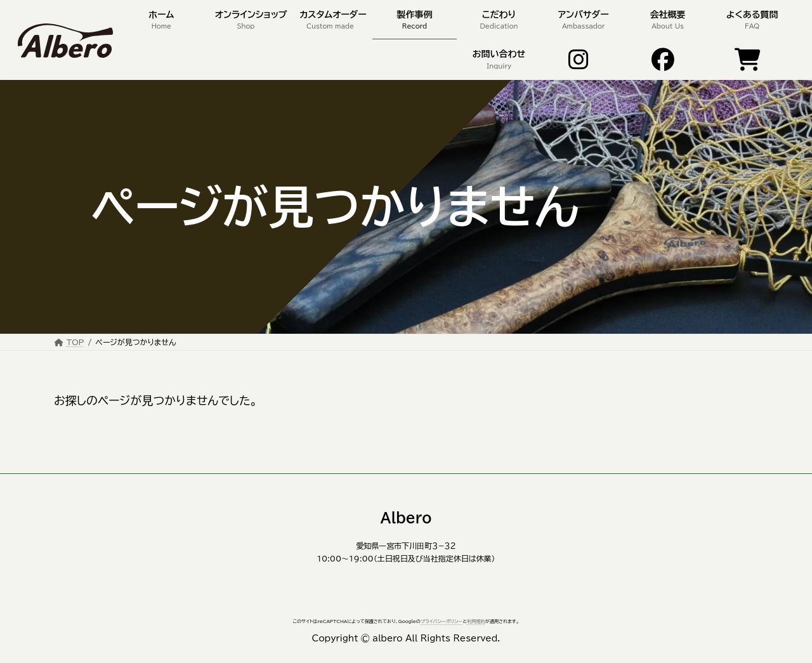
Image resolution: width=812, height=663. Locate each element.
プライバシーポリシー (442, 621)
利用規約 (476, 621)
